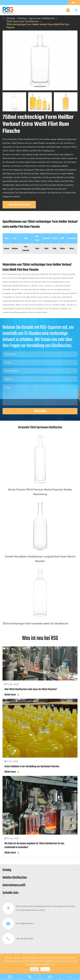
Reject (34, 969)
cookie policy (35, 964)
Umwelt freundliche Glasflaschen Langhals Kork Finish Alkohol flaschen (40, 559)
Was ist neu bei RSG (40, 638)
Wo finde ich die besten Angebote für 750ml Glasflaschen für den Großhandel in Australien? (34, 845)
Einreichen (40, 411)
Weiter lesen (12, 695)
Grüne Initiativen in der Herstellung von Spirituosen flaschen (32, 766)
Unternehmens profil (14, 885)
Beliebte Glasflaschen (15, 878)
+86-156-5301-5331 (18, 939)
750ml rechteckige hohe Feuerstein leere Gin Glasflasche (35, 624)
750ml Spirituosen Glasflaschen (23, 21)
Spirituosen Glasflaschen (42, 18)
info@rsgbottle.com (18, 923)
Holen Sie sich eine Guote (19, 205)
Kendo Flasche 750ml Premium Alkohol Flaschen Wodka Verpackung (40, 492)
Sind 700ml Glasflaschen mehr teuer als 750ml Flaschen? (31, 689)
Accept (45, 969)
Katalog (22, 18)
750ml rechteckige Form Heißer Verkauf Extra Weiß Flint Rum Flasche (38, 26)
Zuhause (11, 18)
